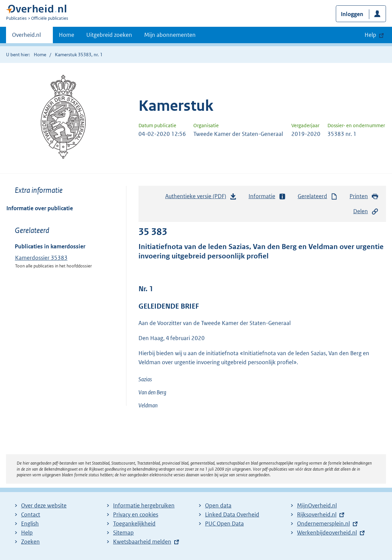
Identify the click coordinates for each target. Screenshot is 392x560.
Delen (366, 211)
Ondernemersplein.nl (323, 524)
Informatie (267, 196)
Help (27, 533)
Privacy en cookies (136, 514)
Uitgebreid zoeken (109, 35)
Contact (31, 514)
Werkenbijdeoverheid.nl (327, 533)
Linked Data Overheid (232, 514)
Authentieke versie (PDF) (201, 198)
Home (67, 35)
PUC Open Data (224, 524)
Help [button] (370, 35)
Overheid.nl (26, 37)
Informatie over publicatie (40, 208)
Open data (218, 505)
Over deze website (44, 505)
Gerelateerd (318, 196)
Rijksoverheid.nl (317, 514)
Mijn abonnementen (170, 35)
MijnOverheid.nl (317, 505)
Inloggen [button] (352, 14)
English (30, 524)
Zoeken (30, 542)
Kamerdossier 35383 (41, 258)
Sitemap (123, 533)
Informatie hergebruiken (144, 505)
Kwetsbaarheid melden (142, 542)
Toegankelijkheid (134, 524)
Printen (364, 196)
